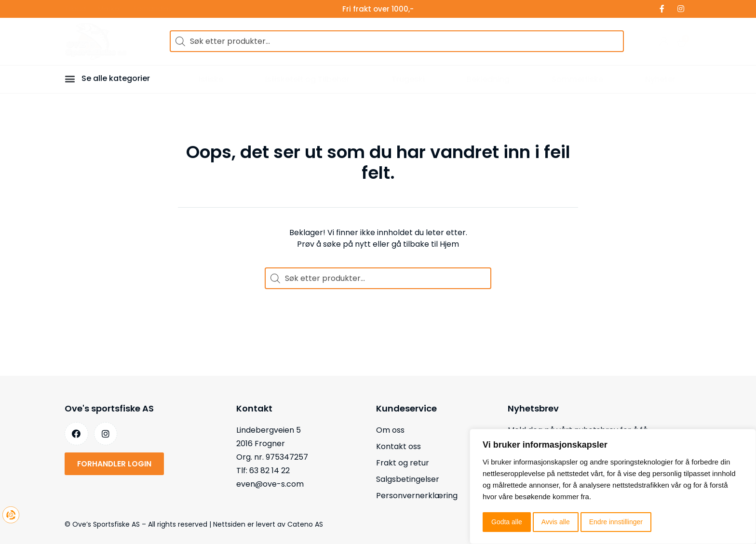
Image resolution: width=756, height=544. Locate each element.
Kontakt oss (398, 446)
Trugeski (408, 79)
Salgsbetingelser (408, 479)
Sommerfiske (577, 79)
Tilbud (75, 9)
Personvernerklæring (417, 496)
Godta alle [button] (507, 522)
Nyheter (660, 79)
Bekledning (488, 79)
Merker (110, 9)
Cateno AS (305, 524)
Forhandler (152, 9)
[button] (71, 78)
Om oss (390, 430)
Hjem (449, 244)
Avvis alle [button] (556, 522)
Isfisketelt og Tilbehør (307, 79)
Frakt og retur (403, 463)
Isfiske (211, 79)
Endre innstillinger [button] (616, 522)
